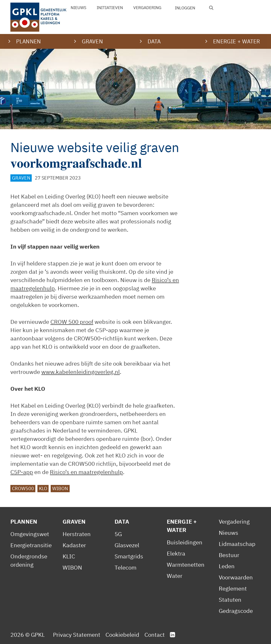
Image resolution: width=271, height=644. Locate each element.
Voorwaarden (236, 577)
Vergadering (147, 8)
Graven (21, 178)
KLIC (69, 556)
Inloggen (185, 8)
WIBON (60, 488)
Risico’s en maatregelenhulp (86, 472)
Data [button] (154, 41)
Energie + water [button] (236, 41)
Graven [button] (92, 41)
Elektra (176, 553)
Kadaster (74, 545)
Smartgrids (129, 556)
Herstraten (77, 534)
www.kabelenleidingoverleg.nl (81, 372)
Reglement (233, 588)
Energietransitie (31, 545)
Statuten (230, 600)
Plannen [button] (28, 41)
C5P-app (22, 472)
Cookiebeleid (122, 635)
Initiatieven (110, 8)
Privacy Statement (77, 635)
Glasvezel (127, 545)
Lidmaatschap (237, 544)
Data (122, 521)
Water (175, 576)
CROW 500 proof (72, 322)
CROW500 (23, 488)
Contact (155, 635)
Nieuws (78, 8)
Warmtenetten (186, 564)
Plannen (24, 521)
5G (118, 534)
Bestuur (229, 555)
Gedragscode (236, 611)
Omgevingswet (30, 534)
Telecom (125, 567)
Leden (227, 566)
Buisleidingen (185, 542)
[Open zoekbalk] (211, 8)
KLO (43, 488)
